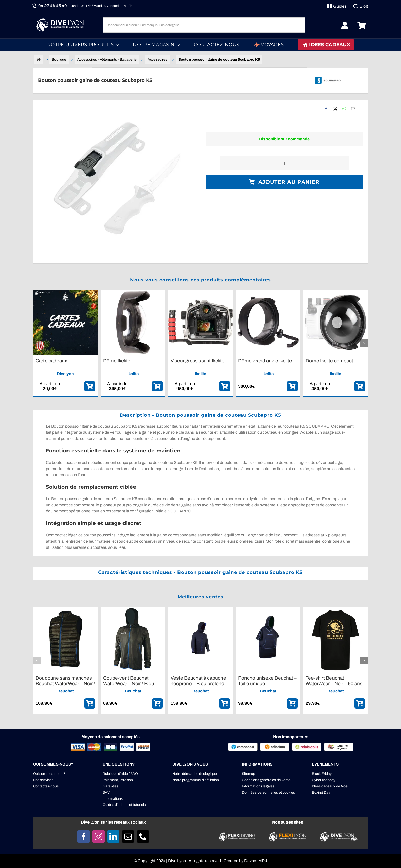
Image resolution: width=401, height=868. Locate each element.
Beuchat (65, 691)
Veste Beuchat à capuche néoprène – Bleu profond (198, 681)
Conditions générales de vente (266, 780)
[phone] (143, 837)
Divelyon (65, 374)
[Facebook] (326, 109)
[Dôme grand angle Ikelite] (268, 292)
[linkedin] (113, 837)
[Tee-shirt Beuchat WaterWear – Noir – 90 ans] (336, 609)
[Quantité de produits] (284, 163)
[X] (335, 109)
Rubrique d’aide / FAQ (120, 774)
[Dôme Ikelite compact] (336, 292)
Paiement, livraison (118, 780)
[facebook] (84, 837)
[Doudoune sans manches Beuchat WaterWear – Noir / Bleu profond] (65, 609)
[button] (37, 343)
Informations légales (258, 786)
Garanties (110, 786)
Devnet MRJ (256, 861)
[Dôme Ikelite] (133, 292)
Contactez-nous (46, 786)
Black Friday (322, 774)
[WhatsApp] (344, 109)
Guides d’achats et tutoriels (124, 805)
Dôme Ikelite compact (329, 361)
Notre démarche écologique (195, 774)
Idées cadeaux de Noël (330, 786)
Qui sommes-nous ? (49, 774)
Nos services (43, 780)
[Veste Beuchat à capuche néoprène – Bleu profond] (201, 609)
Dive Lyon (177, 861)
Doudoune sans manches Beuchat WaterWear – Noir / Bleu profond (65, 683)
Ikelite (133, 374)
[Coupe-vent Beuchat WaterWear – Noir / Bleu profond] (133, 609)
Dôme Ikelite (117, 361)
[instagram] (98, 837)
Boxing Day (321, 792)
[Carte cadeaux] (65, 292)
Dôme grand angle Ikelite (265, 361)
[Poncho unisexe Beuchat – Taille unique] (268, 609)
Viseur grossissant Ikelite (198, 361)
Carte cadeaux (51, 361)
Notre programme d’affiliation (196, 780)
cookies (289, 792)
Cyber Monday (324, 780)
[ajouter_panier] (90, 386)
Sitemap (249, 774)
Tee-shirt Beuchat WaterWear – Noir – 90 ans (334, 681)
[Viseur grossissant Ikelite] (201, 292)
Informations (113, 799)
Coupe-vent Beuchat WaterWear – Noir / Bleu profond (129, 683)
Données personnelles (260, 792)
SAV (106, 792)
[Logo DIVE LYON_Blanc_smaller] (61, 18)
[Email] (353, 109)
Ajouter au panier (284, 182)
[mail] (128, 837)
